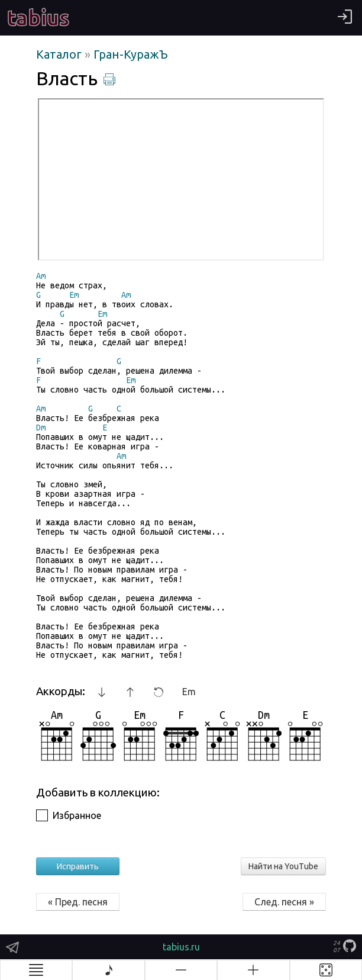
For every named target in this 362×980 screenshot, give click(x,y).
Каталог (60, 54)
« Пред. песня (78, 902)
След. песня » (284, 902)
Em (189, 692)
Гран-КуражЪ (131, 54)
